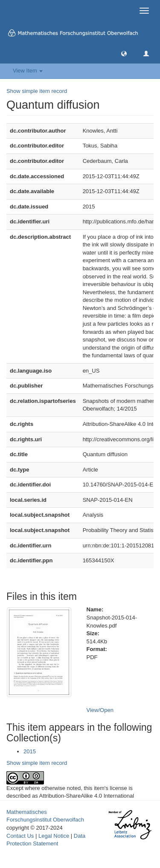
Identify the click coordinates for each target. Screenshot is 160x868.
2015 (30, 751)
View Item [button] (28, 71)
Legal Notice (54, 836)
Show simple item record (37, 91)
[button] (124, 53)
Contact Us (20, 836)
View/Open (100, 710)
